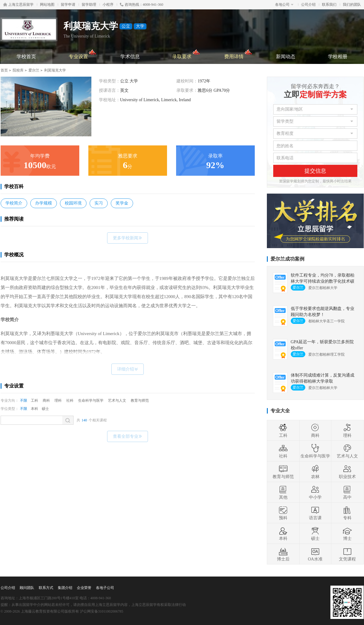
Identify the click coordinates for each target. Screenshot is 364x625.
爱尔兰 (34, 70)
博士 (347, 534)
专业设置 (83, 54)
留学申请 (68, 5)
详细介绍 (128, 369)
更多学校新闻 (128, 238)
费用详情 (238, 54)
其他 (283, 492)
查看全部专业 (128, 436)
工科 (34, 401)
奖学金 (122, 203)
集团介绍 (65, 588)
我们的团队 (352, 5)
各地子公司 (105, 588)
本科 (34, 409)
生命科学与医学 (91, 401)
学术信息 (130, 57)
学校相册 (338, 57)
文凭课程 (347, 554)
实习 (99, 203)
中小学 (315, 492)
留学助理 (89, 5)
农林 (315, 472)
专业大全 (280, 411)
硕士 (45, 409)
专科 (347, 513)
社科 (70, 401)
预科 (283, 513)
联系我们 (329, 5)
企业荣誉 (84, 588)
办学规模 (44, 203)
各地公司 (284, 5)
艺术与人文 (117, 401)
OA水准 (315, 554)
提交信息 (315, 171)
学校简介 (14, 203)
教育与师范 (140, 401)
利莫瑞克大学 (55, 70)
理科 (58, 401)
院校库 (18, 70)
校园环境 (73, 203)
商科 (46, 401)
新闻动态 (286, 57)
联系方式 (46, 588)
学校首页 (26, 57)
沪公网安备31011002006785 (102, 611)
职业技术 (347, 472)
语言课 (315, 513)
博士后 (283, 554)
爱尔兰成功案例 (287, 259)
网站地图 (47, 5)
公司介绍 (308, 5)
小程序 (108, 5)
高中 (347, 492)
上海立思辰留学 (18, 5)
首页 (4, 70)
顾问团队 (27, 588)
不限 (24, 401)
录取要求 (186, 54)
